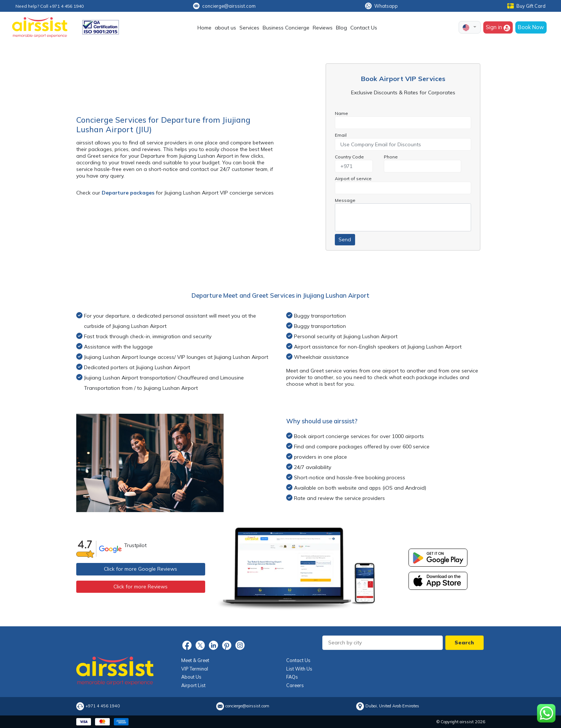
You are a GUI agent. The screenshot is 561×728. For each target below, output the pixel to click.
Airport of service (353, 178)
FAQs (292, 677)
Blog (341, 28)
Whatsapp (381, 6)
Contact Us (364, 28)
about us (225, 28)
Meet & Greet (195, 660)
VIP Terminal (195, 669)
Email (341, 135)
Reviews (323, 28)
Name (341, 113)
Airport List (193, 685)
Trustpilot (135, 545)
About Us (191, 677)
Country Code (349, 157)
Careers (295, 685)
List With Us (299, 669)
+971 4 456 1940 (103, 706)
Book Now (531, 27)
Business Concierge (286, 28)
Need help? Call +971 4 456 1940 (50, 6)
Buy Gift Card (526, 6)
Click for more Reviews (141, 587)
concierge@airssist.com (224, 6)
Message (345, 200)
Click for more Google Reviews (141, 569)
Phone (391, 157)
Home (204, 28)
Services (249, 28)
